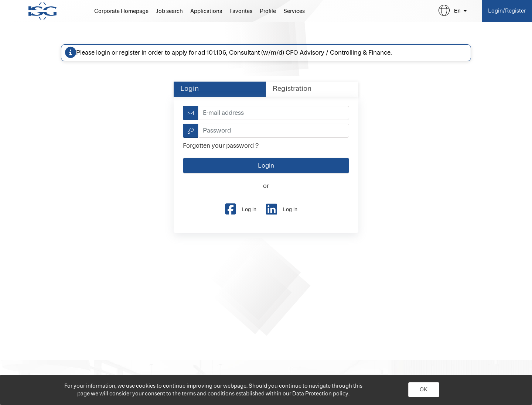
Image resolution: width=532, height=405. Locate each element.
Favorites (241, 11)
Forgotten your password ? (221, 146)
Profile (268, 11)
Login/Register (507, 11)
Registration (292, 89)
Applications (206, 11)
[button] (424, 390)
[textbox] (274, 113)
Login (190, 89)
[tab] (220, 89)
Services (294, 11)
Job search (169, 11)
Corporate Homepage (121, 11)
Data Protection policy (320, 394)
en (457, 11)
